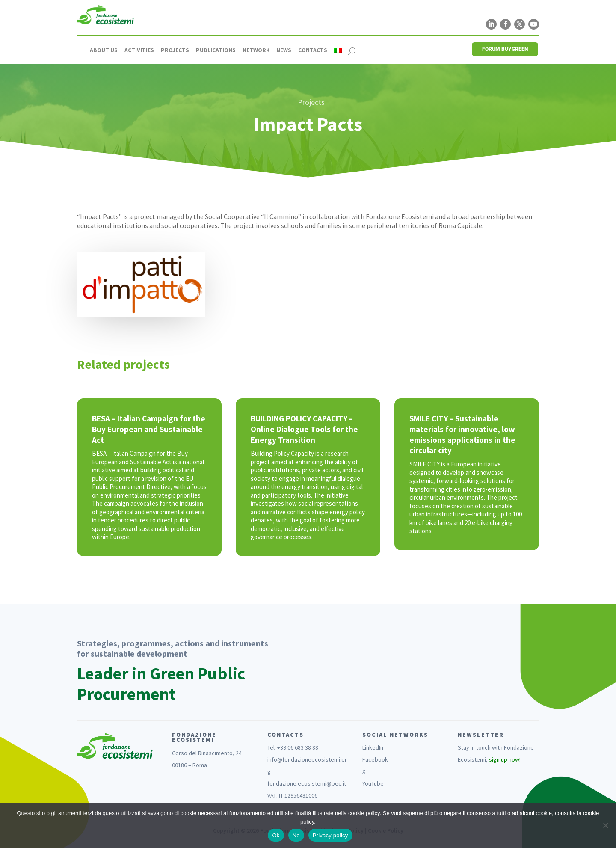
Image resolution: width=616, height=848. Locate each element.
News (284, 50)
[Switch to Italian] (338, 50)
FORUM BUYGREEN (505, 49)
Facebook (375, 759)
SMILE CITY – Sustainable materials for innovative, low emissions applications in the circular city (462, 434)
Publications (216, 50)
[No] (605, 825)
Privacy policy (330, 835)
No (296, 835)
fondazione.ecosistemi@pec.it (307, 783)
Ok (276, 835)
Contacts (313, 50)
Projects (175, 50)
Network (256, 50)
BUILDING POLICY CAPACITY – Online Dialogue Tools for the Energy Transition (304, 429)
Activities (139, 50)
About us (104, 50)
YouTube (373, 783)
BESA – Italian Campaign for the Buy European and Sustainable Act (149, 429)
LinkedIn (373, 747)
